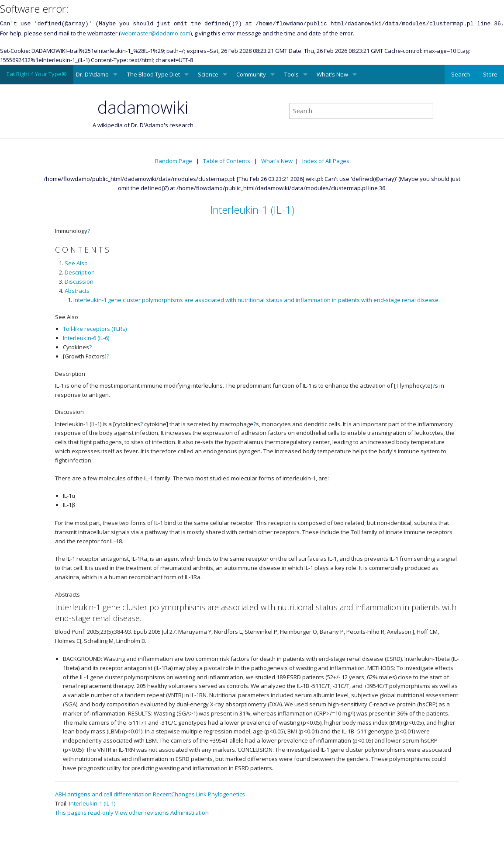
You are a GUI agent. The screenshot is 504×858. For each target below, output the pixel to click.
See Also (76, 263)
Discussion (79, 281)
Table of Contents (227, 161)
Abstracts (77, 291)
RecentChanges (174, 794)
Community (251, 74)
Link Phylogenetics (221, 794)
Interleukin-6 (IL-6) (86, 338)
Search (461, 74)
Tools (292, 74)
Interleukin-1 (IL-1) (252, 210)
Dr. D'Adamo (92, 74)
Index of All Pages (326, 161)
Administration (190, 813)
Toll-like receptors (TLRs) (95, 329)
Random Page (174, 161)
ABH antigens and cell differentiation (103, 794)
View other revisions (142, 813)
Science (208, 74)
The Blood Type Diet (154, 74)
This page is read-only (84, 813)
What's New (332, 74)
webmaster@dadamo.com (155, 33)
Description (80, 272)
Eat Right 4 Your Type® (37, 74)
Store (490, 74)
